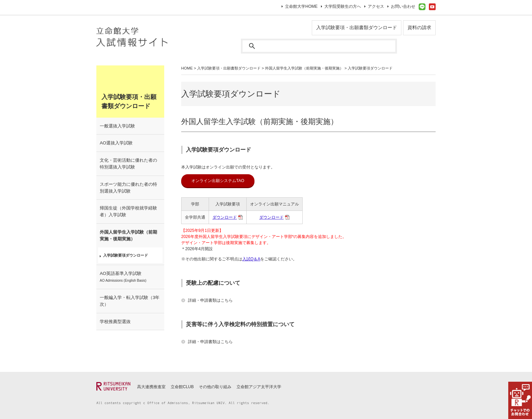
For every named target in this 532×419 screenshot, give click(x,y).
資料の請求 (419, 27)
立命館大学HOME (301, 6)
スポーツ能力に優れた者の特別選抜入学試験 (128, 188)
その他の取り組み (215, 387)
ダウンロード (225, 217)
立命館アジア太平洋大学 (259, 387)
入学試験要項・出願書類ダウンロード (357, 27)
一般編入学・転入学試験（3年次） (130, 301)
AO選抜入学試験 (116, 143)
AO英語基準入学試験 (123, 277)
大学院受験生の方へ (343, 6)
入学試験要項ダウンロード (126, 255)
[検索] (319, 46)
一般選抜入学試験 (117, 126)
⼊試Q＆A (251, 259)
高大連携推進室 (151, 387)
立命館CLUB (182, 387)
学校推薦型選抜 (115, 322)
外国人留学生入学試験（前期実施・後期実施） (304, 68)
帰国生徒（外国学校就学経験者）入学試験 (128, 211)
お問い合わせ (403, 6)
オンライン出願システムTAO (218, 181)
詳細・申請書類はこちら (210, 300)
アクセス (376, 6)
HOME (187, 68)
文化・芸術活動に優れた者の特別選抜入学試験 (128, 164)
